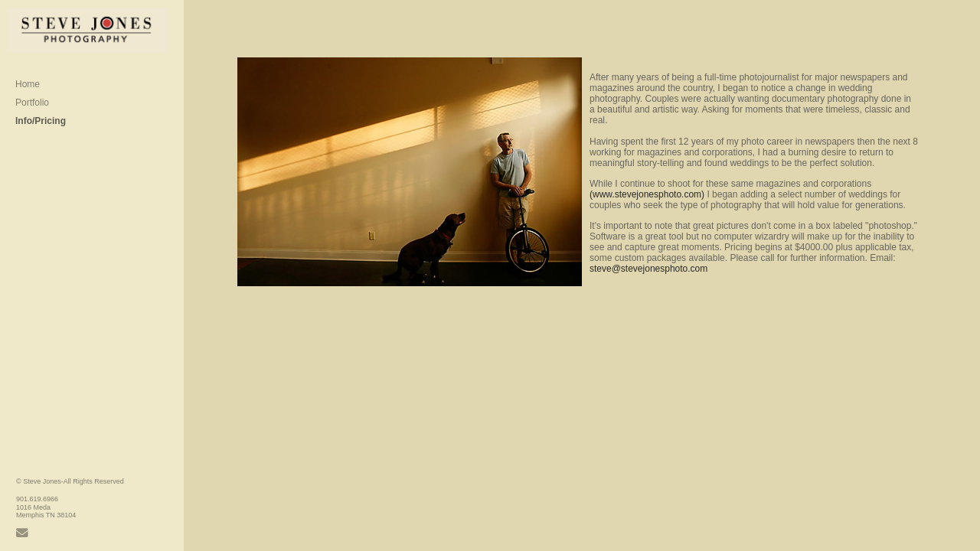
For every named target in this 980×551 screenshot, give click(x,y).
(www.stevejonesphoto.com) (647, 194)
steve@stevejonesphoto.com (648, 269)
